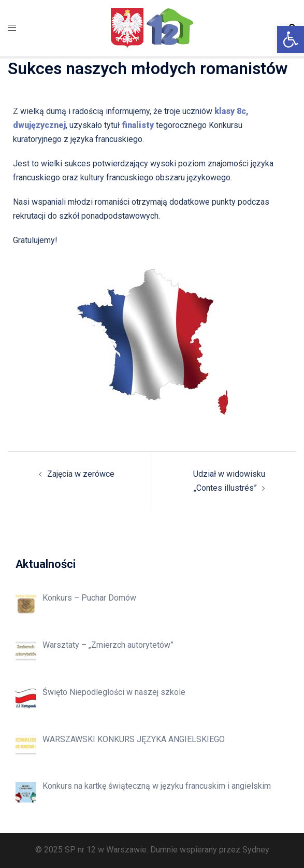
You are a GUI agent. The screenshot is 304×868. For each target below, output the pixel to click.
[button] (291, 39)
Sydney (256, 850)
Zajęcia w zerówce (81, 474)
